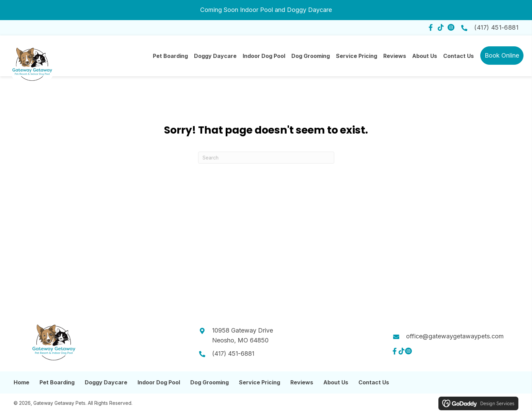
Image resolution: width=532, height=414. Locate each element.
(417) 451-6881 (496, 27)
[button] (431, 28)
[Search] (266, 160)
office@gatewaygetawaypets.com (455, 339)
